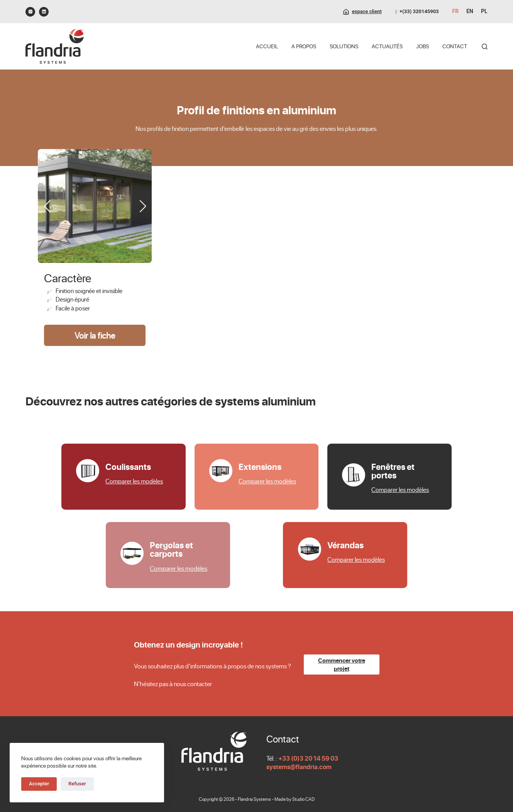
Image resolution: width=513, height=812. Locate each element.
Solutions (344, 46)
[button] (143, 206)
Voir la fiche (95, 335)
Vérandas (345, 545)
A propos (304, 46)
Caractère (68, 278)
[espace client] (362, 12)
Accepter (39, 784)
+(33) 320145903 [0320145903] (417, 11)
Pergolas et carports (171, 549)
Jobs (422, 46)
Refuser (77, 784)
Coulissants (128, 466)
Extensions (260, 466)
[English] (470, 12)
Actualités (387, 46)
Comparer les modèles (134, 481)
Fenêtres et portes (393, 471)
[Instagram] (30, 12)
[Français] (456, 12)
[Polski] (484, 12)
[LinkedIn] (44, 12)
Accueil (267, 46)
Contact (455, 46)
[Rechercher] (485, 47)
